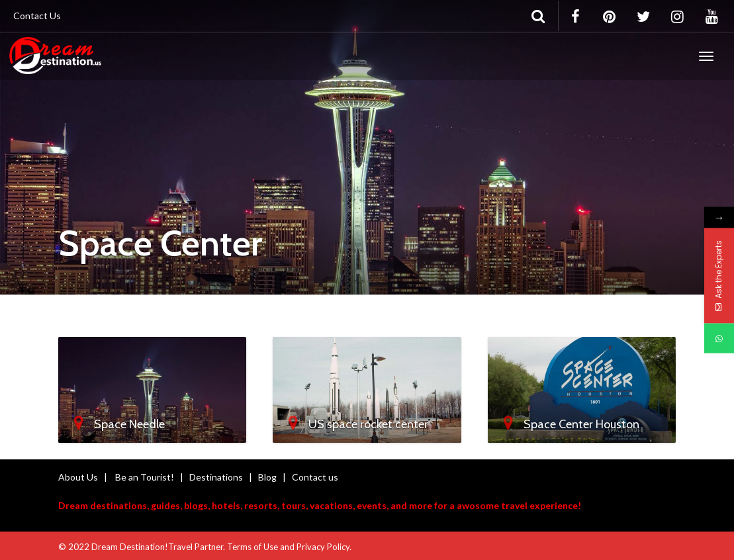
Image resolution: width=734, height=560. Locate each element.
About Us (78, 477)
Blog (267, 477)
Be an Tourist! (145, 477)
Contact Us (37, 16)
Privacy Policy (323, 547)
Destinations (216, 477)
